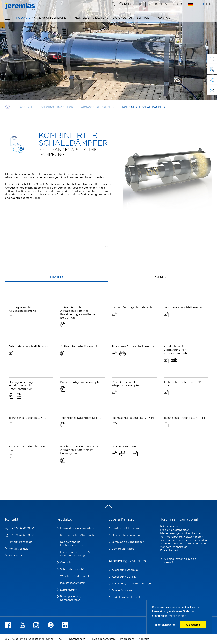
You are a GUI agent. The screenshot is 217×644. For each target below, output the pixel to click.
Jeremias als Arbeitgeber (128, 542)
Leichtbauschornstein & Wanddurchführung (75, 554)
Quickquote (133, 4)
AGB (62, 639)
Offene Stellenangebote (127, 535)
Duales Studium (122, 590)
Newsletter (15, 555)
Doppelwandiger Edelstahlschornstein (73, 543)
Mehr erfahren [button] (178, 616)
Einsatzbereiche (53, 18)
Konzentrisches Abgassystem (79, 535)
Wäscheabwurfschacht (75, 576)
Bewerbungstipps (123, 549)
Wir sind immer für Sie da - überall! (181, 561)
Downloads (123, 18)
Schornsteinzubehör (73, 569)
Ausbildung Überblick (125, 570)
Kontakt (165, 18)
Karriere (177, 4)
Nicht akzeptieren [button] (165, 625)
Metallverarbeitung (92, 18)
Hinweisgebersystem (103, 639)
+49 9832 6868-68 (22, 535)
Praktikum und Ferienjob (128, 597)
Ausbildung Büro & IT (125, 577)
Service (143, 18)
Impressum (127, 639)
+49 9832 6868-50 (22, 528)
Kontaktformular (19, 549)
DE (204, 4)
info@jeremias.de (21, 542)
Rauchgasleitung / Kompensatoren (72, 598)
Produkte (22, 18)
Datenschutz (77, 639)
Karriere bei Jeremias (125, 528)
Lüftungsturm (69, 590)
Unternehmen (158, 4)
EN (209, 4)
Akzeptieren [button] (193, 625)
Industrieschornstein (73, 583)
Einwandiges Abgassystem (77, 528)
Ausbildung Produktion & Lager (132, 583)
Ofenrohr (66, 562)
